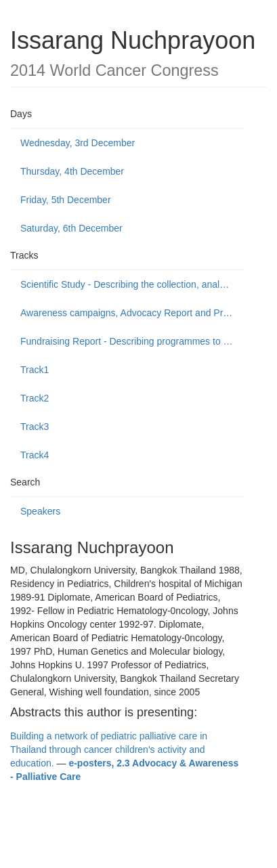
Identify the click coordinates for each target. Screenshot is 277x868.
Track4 (35, 455)
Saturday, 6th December (71, 228)
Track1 (35, 370)
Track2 (35, 398)
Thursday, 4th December (72, 171)
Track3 (35, 427)
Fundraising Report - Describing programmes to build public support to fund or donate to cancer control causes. (132, 341)
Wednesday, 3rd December (78, 143)
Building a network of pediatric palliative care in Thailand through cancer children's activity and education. (109, 750)
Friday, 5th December (66, 200)
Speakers (40, 511)
